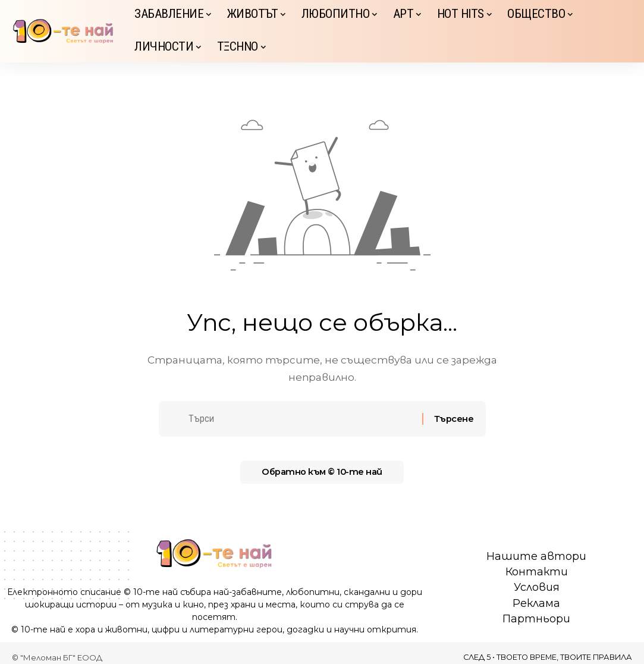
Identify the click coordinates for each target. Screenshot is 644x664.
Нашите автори (536, 556)
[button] (623, 32)
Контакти (537, 572)
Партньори (536, 619)
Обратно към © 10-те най (322, 474)
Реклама (536, 603)
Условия (537, 587)
